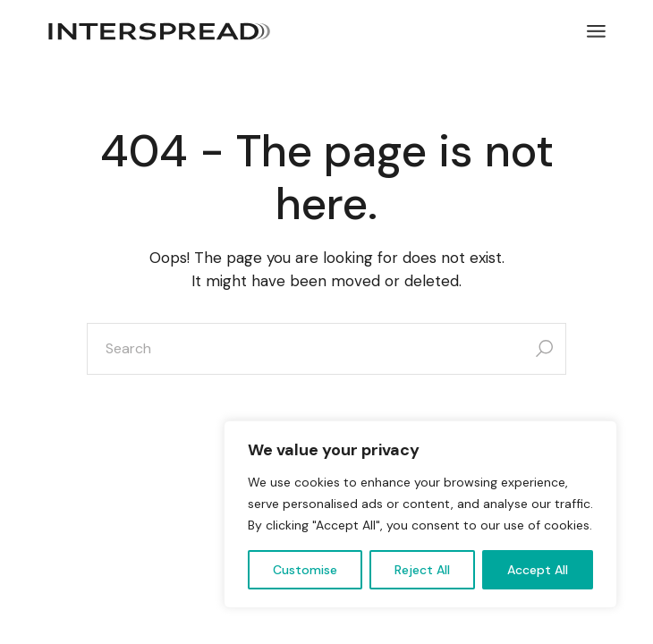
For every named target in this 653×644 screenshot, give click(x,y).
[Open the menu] (596, 31)
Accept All (538, 570)
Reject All (422, 570)
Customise (305, 570)
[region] (420, 514)
